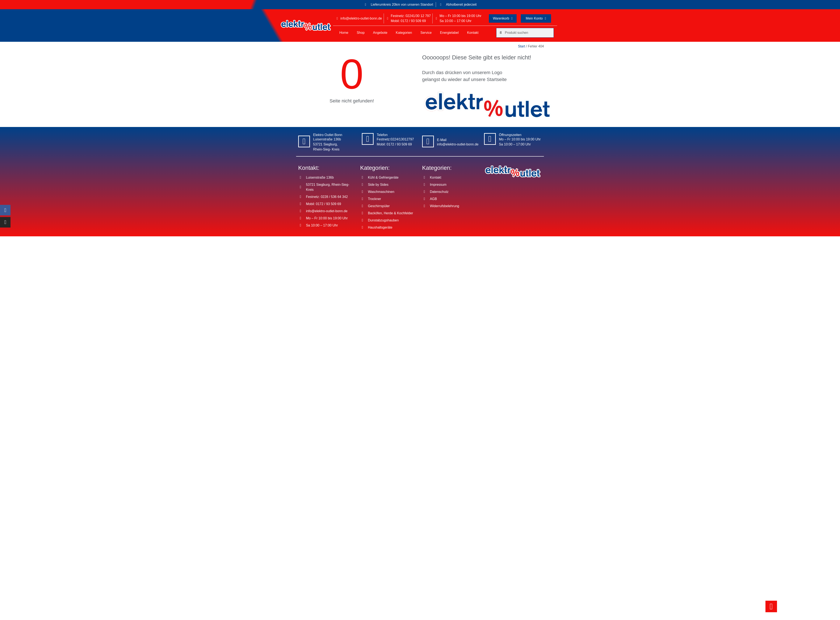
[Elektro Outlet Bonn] (304, 141)
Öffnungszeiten (510, 135)
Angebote (380, 33)
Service (426, 33)
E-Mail (442, 140)
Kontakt (473, 33)
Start (521, 46)
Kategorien (404, 33)
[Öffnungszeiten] (490, 139)
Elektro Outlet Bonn (328, 135)
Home (344, 33)
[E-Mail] (428, 141)
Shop (361, 33)
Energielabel (449, 33)
